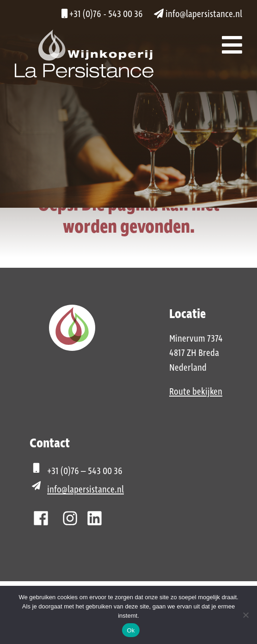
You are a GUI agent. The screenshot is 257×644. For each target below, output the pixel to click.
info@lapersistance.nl (198, 14)
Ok (131, 630)
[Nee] (245, 615)
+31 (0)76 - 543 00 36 (102, 14)
